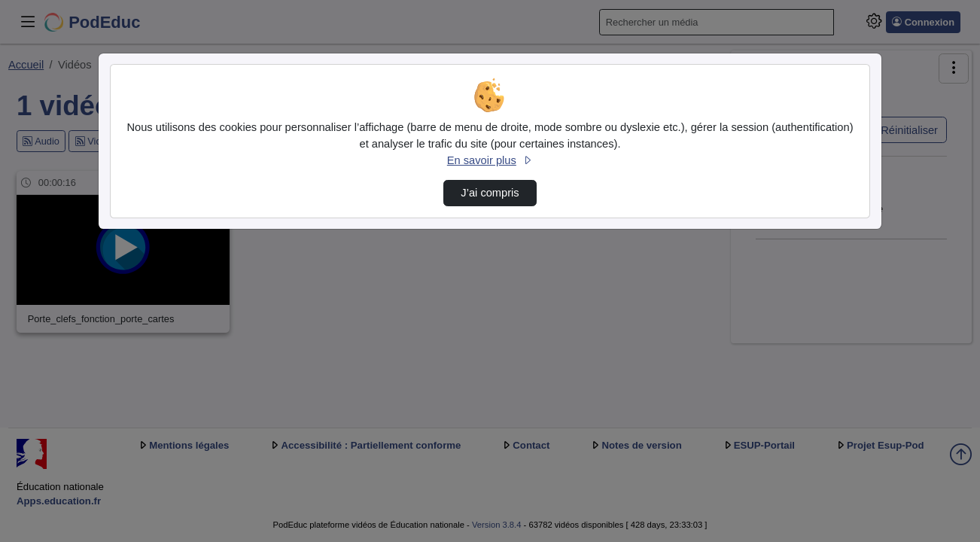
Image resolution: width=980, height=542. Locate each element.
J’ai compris (490, 193)
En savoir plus (490, 160)
